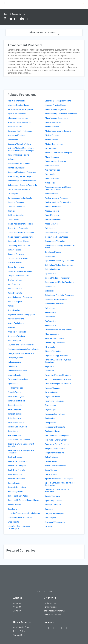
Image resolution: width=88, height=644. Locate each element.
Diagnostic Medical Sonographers (21, 314)
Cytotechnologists (15, 280)
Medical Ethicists (52, 127)
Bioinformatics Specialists (18, 155)
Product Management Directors (58, 384)
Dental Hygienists (15, 293)
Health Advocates (15, 457)
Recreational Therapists (55, 427)
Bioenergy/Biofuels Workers (19, 144)
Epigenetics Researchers (18, 379)
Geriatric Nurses (14, 418)
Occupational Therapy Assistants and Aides (61, 247)
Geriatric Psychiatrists (17, 422)
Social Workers (51, 470)
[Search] (83, 5)
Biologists (12, 159)
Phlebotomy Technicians (55, 343)
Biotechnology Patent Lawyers (20, 176)
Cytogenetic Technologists (19, 276)
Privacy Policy (19, 631)
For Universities (50, 607)
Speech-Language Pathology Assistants (57, 491)
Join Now (17, 611)
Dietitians (11, 328)
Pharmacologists (52, 334)
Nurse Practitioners (53, 220)
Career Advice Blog (21, 627)
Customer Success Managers (20, 271)
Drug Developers (14, 340)
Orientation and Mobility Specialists (60, 282)
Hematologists (14, 483)
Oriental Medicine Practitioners (58, 278)
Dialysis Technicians (16, 319)
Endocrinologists (14, 362)
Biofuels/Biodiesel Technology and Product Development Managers (22, 149)
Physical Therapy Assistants (57, 356)
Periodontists (51, 325)
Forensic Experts (14, 392)
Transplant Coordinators (55, 522)
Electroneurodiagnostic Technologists (23, 349)
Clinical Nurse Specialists (18, 228)
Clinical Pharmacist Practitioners (21, 233)
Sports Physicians (52, 496)
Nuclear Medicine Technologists (58, 202)
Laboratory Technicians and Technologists (19, 527)
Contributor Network (52, 615)
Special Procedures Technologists (59, 479)
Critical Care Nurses (16, 267)
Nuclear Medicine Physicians (57, 198)
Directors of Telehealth (17, 332)
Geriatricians (13, 431)
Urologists (49, 526)
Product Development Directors (58, 379)
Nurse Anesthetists (53, 207)
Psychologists (51, 410)
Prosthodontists (52, 392)
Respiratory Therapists (55, 453)
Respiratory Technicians (55, 448)
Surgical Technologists (54, 513)
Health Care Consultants (18, 461)
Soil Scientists (51, 474)
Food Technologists (16, 388)
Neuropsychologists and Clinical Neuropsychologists (58, 188)
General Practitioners (16, 401)
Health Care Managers (17, 466)
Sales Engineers (52, 457)
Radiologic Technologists (55, 414)
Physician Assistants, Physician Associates (58, 361)
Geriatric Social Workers (17, 427)
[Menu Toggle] (4, 3)
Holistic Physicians (15, 492)
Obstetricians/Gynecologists (57, 233)
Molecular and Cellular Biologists (58, 153)
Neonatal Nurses (52, 179)
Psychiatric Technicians (55, 401)
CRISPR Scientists (15, 263)
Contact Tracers (14, 250)
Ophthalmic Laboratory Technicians (60, 261)
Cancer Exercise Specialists (19, 189)
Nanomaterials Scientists (55, 161)
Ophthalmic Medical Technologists (59, 265)
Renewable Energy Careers (56, 440)
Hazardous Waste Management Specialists (21, 445)
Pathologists (50, 308)
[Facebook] (46, 628)
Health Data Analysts (16, 470)
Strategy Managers (53, 505)
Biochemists (13, 140)
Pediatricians (50, 312)
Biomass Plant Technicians (19, 164)
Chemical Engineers (16, 202)
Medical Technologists (54, 144)
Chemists (12, 211)
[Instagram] (59, 628)
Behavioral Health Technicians (20, 131)
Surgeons (49, 509)
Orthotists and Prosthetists (56, 299)
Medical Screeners (53, 135)
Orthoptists (50, 291)
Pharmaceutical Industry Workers (59, 330)
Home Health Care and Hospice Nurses (23, 500)
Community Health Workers (19, 246)
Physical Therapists (53, 351)
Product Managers (53, 388)
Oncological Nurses (53, 252)
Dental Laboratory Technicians (20, 297)
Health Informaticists (16, 479)
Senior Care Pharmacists (55, 466)
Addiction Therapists (16, 101)
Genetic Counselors (16, 405)
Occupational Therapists (55, 241)
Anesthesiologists (15, 127)
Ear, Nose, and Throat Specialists (21, 345)
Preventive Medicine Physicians (58, 375)
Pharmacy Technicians (54, 338)
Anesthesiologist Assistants (19, 122)
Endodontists (13, 366)
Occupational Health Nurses (56, 237)
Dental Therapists (15, 302)
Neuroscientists (52, 194)
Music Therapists (52, 157)
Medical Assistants (53, 122)
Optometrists (51, 274)
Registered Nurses (53, 431)
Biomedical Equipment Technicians (22, 172)
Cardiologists (13, 194)
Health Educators (15, 474)
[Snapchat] (67, 628)
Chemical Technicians (17, 207)
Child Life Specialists (16, 215)
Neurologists (50, 183)
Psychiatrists (50, 405)
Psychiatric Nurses (53, 397)
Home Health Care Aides (18, 496)
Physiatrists (50, 347)
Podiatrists (50, 371)
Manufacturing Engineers (56, 109)
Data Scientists (14, 284)
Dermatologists (14, 310)
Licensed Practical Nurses (56, 105)
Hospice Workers (14, 505)
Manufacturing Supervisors (56, 118)
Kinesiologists (13, 522)
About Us (17, 603)
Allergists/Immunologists (18, 118)
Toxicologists (50, 518)
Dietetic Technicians (16, 323)
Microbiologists (51, 148)
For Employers (50, 603)
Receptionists (51, 423)
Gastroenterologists (16, 397)
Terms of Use (19, 635)
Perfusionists (51, 321)
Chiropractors (13, 220)
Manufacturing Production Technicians (61, 114)
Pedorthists (50, 317)
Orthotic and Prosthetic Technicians (60, 295)
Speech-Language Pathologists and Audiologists (60, 484)
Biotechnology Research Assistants (22, 185)
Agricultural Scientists (17, 114)
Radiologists (50, 418)
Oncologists (50, 256)
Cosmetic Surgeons (16, 254)
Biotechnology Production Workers (22, 181)
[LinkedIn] (50, 628)
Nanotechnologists (53, 170)
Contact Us (18, 607)
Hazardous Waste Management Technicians (21, 452)
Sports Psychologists (54, 500)
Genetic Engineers (15, 409)
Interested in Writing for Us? (55, 611)
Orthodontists (51, 287)
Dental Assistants (15, 289)
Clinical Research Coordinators (20, 237)
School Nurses (51, 461)
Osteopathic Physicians (55, 304)
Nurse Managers (52, 215)
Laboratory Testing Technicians (58, 101)
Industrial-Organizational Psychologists (24, 513)
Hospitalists (12, 509)
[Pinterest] (63, 628)
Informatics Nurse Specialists (20, 518)
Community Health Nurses (18, 241)
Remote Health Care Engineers (58, 436)
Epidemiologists (14, 375)
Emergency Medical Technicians (21, 353)
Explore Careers (19, 14)
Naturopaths (50, 174)
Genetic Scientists (15, 414)
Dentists (11, 306)
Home (6, 14)
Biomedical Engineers (16, 168)
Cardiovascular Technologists (20, 198)
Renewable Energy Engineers (57, 444)
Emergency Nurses (15, 358)
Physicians (49, 366)
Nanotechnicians (52, 166)
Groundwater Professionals (19, 440)
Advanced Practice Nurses (18, 105)
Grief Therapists (14, 435)
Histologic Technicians (17, 487)
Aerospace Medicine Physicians (21, 109)
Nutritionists (50, 228)
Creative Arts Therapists (18, 258)
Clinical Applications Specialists (20, 224)
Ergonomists (13, 384)
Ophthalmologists (52, 269)
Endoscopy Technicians (17, 371)
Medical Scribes (52, 140)
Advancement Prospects (44, 32)
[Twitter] (54, 628)
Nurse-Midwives (52, 224)
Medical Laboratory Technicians (58, 131)
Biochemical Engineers (17, 135)
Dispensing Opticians (16, 336)
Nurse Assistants (52, 211)
